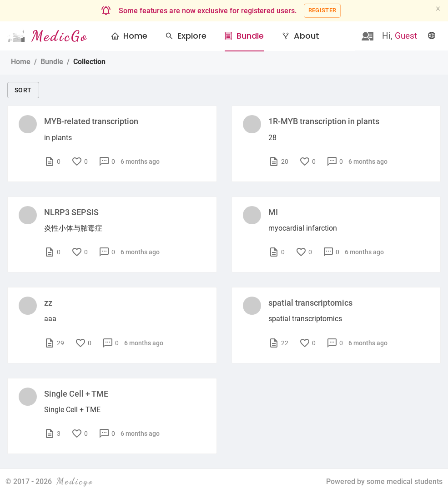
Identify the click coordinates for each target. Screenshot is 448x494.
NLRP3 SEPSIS (71, 212)
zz (48, 303)
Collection (89, 62)
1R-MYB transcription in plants (324, 121)
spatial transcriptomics (310, 303)
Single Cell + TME (76, 394)
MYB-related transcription (91, 121)
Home (135, 36)
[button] (186, 36)
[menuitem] (129, 36)
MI (273, 212)
